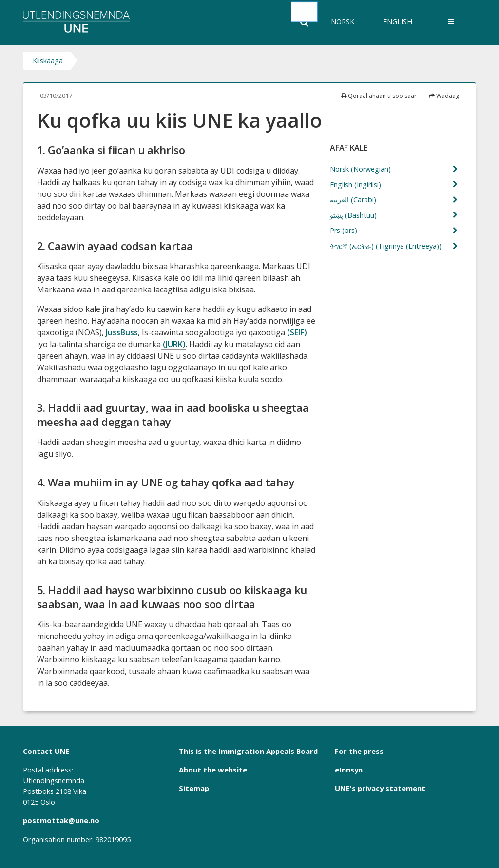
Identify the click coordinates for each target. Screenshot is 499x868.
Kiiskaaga (48, 61)
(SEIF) (297, 332)
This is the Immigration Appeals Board (248, 751)
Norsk (343, 22)
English (398, 22)
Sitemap (194, 788)
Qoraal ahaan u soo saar (379, 96)
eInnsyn (349, 770)
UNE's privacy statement (380, 788)
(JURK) (173, 344)
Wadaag (444, 96)
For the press (359, 751)
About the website (213, 770)
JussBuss (122, 332)
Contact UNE (46, 751)
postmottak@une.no (61, 820)
